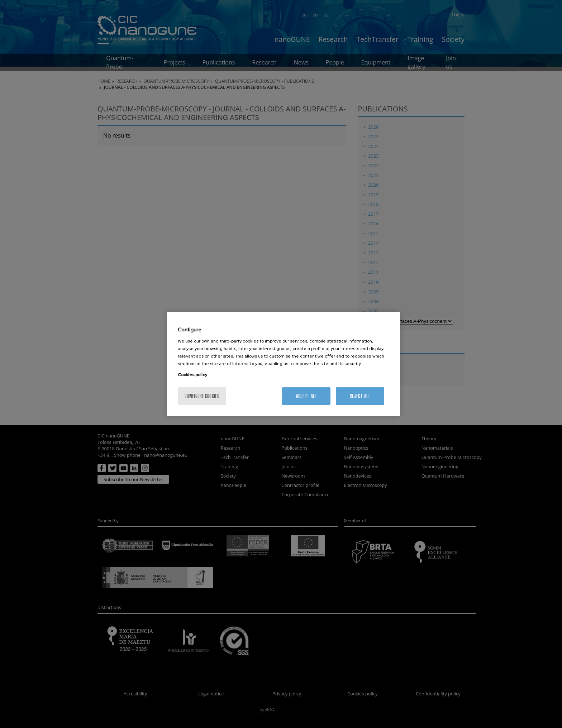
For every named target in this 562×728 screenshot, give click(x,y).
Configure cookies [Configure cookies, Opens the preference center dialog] (202, 396)
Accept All (306, 396)
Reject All (360, 396)
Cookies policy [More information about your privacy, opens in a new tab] (192, 374)
